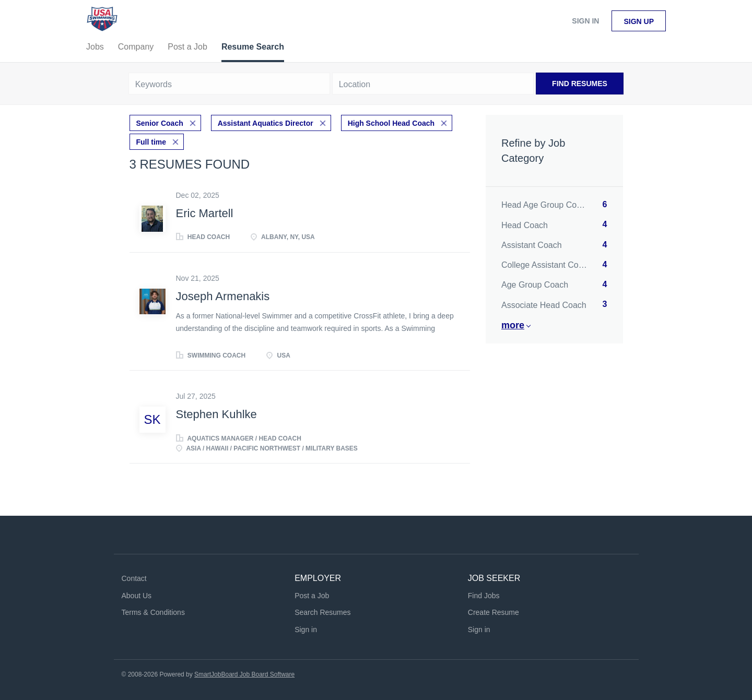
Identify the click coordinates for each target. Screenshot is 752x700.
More (513, 325)
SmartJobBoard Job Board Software (244, 674)
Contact (134, 578)
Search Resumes (322, 612)
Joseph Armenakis (223, 296)
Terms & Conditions (153, 612)
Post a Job (312, 596)
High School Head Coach (391, 123)
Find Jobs (484, 596)
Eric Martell (205, 213)
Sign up (639, 21)
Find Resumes (580, 84)
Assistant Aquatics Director (266, 123)
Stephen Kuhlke (216, 414)
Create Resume (494, 612)
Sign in (585, 21)
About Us (137, 596)
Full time (151, 142)
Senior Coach (160, 123)
